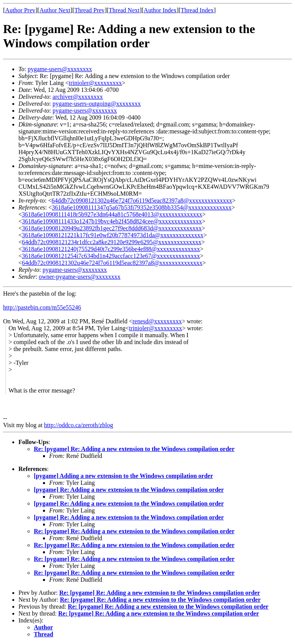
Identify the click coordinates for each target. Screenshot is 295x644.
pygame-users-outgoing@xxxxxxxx (97, 104)
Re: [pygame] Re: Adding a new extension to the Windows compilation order (134, 449)
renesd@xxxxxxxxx (157, 321)
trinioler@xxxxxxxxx (95, 83)
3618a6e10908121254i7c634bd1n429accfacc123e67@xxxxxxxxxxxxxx (111, 256)
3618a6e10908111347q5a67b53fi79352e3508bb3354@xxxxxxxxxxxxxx (142, 207)
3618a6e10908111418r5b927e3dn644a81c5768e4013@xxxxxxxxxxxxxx (112, 214)
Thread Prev (90, 10)
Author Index (160, 10)
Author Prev (20, 10)
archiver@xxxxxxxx (78, 97)
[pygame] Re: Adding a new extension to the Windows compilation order (129, 490)
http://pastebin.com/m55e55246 (42, 307)
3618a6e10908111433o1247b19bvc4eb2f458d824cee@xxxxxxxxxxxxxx (112, 221)
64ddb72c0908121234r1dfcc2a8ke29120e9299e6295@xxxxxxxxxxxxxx (112, 242)
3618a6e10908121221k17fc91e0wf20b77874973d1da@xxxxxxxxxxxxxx (113, 235)
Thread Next (124, 10)
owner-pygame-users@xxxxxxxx (80, 277)
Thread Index (197, 10)
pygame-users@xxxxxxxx (60, 69)
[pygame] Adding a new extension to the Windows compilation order (123, 476)
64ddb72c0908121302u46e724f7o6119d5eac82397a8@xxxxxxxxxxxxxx (142, 201)
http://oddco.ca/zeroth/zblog (79, 425)
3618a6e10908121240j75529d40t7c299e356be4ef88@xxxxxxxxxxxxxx (111, 249)
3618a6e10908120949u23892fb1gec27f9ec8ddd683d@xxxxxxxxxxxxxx (112, 228)
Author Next (55, 10)
